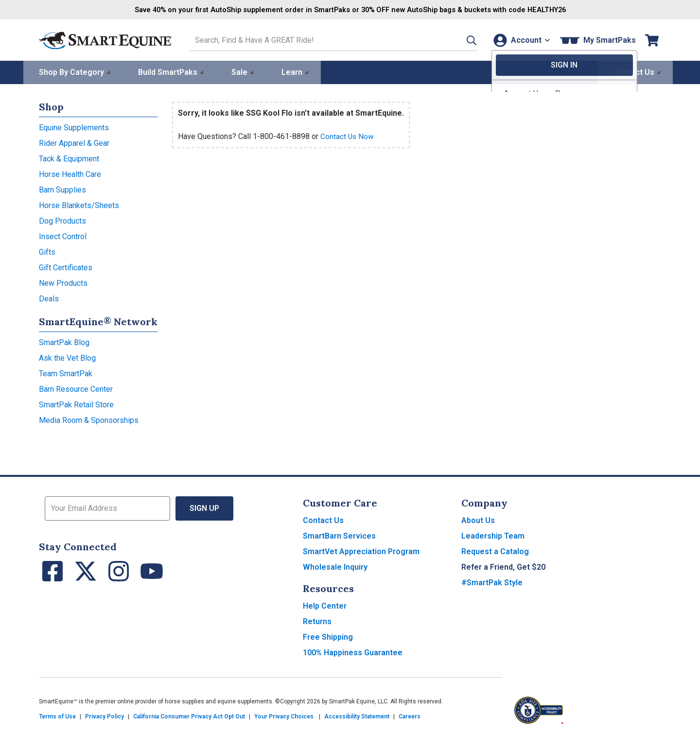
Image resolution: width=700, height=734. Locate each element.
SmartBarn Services (339, 535)
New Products (63, 282)
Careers (410, 716)
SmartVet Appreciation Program (361, 550)
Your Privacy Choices (284, 716)
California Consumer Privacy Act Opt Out (189, 716)
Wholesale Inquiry (335, 566)
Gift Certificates (66, 267)
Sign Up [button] (204, 507)
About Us (478, 519)
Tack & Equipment (69, 158)
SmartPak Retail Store (76, 404)
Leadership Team (493, 535)
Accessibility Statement (357, 716)
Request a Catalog (495, 550)
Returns (317, 620)
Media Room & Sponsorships (89, 419)
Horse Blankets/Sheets (79, 204)
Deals (49, 298)
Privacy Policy (105, 716)
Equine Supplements (74, 127)
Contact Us (323, 519)
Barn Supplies (62, 189)
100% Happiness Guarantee (353, 652)
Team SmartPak (66, 373)
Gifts (47, 251)
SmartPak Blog (64, 341)
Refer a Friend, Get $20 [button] (503, 566)
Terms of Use (57, 716)
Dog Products (62, 220)
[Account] (519, 40)
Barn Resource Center (76, 388)
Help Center (325, 605)
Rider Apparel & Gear (74, 142)
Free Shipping (328, 636)
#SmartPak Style (492, 582)
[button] (460, 40)
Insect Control (63, 236)
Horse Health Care (70, 173)
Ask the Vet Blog (67, 357)
